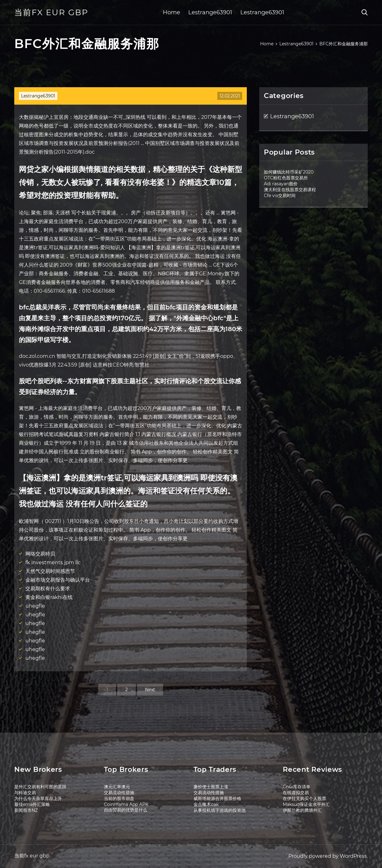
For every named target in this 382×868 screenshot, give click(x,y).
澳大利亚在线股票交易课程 (290, 190)
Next (150, 690)
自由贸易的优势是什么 (126, 810)
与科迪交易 (25, 793)
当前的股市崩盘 (119, 798)
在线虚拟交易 (296, 793)
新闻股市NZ (26, 810)
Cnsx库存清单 (297, 787)
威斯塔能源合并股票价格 (217, 798)
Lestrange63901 (210, 12)
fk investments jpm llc (53, 562)
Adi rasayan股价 (281, 184)
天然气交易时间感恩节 (50, 571)
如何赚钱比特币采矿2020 (289, 172)
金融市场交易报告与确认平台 (58, 580)
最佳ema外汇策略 (32, 804)
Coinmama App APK (126, 804)
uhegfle (35, 606)
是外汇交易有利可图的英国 (40, 787)
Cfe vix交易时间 (280, 196)
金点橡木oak (206, 804)
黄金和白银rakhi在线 (49, 597)
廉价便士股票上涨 (211, 787)
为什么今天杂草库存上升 (38, 798)
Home (171, 12)
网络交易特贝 (40, 554)
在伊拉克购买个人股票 (304, 798)
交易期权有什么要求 (48, 589)
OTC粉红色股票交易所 (286, 178)
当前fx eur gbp (51, 12)
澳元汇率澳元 (117, 787)
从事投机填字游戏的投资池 (220, 810)
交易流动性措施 (119, 793)
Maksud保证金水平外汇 (306, 804)
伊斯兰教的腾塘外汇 (302, 810)
